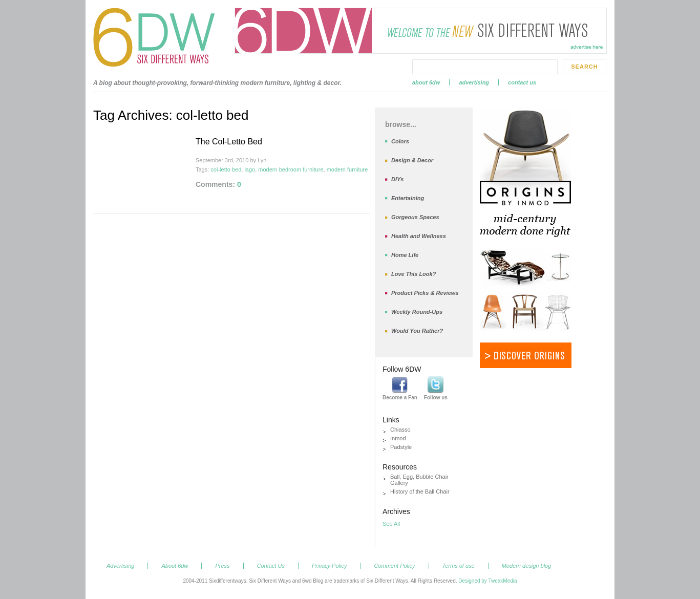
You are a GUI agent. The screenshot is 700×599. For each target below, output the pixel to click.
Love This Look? (413, 274)
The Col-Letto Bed (229, 142)
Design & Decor (412, 160)
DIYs (397, 179)
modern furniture (347, 169)
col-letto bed (226, 169)
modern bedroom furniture (291, 169)
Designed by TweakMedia (487, 581)
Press (222, 566)
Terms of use (459, 566)
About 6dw (426, 82)
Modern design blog (527, 566)
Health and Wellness (419, 236)
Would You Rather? (417, 331)
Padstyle (401, 447)
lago (250, 169)
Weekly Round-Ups (417, 312)
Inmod (398, 438)
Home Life (405, 255)
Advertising (474, 82)
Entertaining (408, 198)
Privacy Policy (329, 566)
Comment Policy (394, 566)
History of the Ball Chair (420, 491)
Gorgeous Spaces (415, 217)
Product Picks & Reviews (425, 293)
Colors (400, 141)
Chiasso (400, 430)
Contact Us (522, 82)
